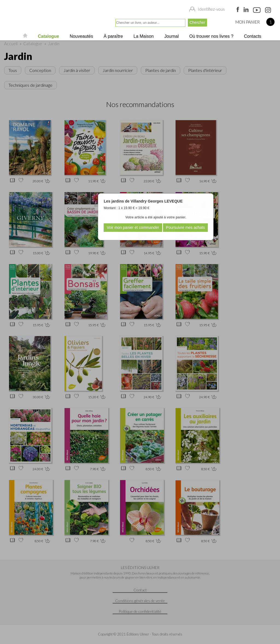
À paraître (113, 36)
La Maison (143, 36)
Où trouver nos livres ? (211, 36)
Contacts (252, 36)
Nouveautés (81, 36)
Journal (171, 36)
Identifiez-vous (211, 9)
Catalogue (48, 36)
